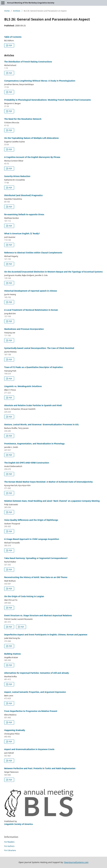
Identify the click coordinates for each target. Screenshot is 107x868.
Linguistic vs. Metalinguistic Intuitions (23, 386)
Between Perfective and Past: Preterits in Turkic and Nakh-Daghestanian (40, 768)
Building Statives (12, 654)
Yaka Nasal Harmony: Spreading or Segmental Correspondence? (36, 558)
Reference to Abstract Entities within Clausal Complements (33, 253)
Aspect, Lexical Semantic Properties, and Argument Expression (35, 692)
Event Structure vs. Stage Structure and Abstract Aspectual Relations (38, 615)
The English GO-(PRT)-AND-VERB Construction (27, 463)
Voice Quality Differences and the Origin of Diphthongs (31, 520)
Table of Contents (13, 37)
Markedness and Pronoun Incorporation (24, 329)
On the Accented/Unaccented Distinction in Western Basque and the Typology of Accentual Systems (53, 272)
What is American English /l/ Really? (22, 233)
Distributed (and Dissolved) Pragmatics (23, 195)
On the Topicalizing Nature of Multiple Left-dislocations (31, 138)
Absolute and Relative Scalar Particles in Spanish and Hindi (33, 405)
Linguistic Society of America (18, 824)
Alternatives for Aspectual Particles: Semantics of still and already (37, 673)
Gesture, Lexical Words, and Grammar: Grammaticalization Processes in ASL (42, 424)
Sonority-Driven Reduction (17, 176)
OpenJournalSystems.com (76, 862)
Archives (17, 11)
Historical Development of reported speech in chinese (31, 291)
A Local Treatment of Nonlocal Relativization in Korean (31, 310)
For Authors (9, 846)
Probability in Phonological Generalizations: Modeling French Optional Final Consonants (48, 100)
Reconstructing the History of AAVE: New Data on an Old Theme (36, 577)
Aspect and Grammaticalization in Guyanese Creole (29, 749)
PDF (10, 45)
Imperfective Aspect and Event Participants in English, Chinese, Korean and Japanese (46, 635)
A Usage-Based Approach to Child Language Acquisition (32, 539)
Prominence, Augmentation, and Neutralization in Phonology (34, 444)
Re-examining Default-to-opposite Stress (24, 214)
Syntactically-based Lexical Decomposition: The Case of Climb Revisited (39, 348)
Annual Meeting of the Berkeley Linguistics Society (31, 3)
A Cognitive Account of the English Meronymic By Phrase (32, 157)
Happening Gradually (15, 730)
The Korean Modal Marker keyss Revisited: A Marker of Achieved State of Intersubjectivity (48, 482)
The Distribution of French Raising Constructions (28, 62)
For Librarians (10, 850)
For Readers (9, 842)
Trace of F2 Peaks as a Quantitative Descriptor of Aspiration (33, 367)
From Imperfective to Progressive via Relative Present (31, 711)
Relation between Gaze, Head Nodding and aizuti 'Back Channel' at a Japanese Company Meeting (52, 501)
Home (7, 11)
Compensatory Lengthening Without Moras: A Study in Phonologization (40, 81)
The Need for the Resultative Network (23, 119)
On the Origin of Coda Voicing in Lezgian (24, 596)
